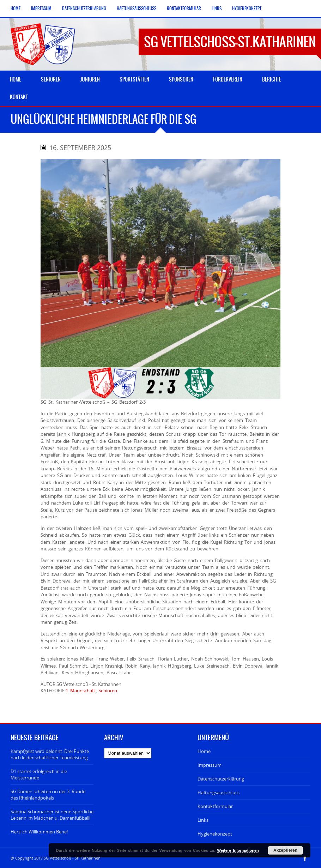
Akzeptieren (285, 850)
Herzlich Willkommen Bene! (39, 832)
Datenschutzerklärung (84, 8)
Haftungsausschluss (137, 8)
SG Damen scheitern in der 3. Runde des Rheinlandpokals (48, 795)
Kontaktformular (184, 8)
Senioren (108, 691)
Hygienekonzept (247, 8)
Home (16, 8)
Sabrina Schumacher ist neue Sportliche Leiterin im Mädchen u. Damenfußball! (52, 815)
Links (217, 8)
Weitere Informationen (238, 850)
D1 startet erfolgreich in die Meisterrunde (39, 774)
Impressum (41, 8)
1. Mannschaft (80, 691)
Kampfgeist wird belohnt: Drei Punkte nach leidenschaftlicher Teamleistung (50, 754)
